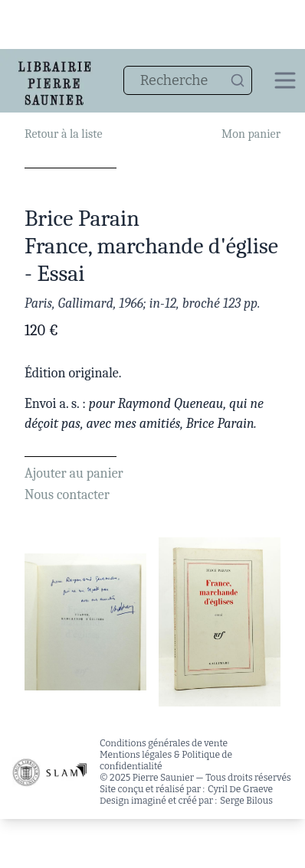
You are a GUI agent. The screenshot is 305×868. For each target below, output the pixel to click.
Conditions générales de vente (164, 743)
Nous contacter (67, 495)
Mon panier (251, 134)
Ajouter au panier (74, 473)
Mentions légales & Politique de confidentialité (166, 760)
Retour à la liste (63, 134)
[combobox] (188, 80)
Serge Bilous (246, 801)
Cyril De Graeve (240, 789)
